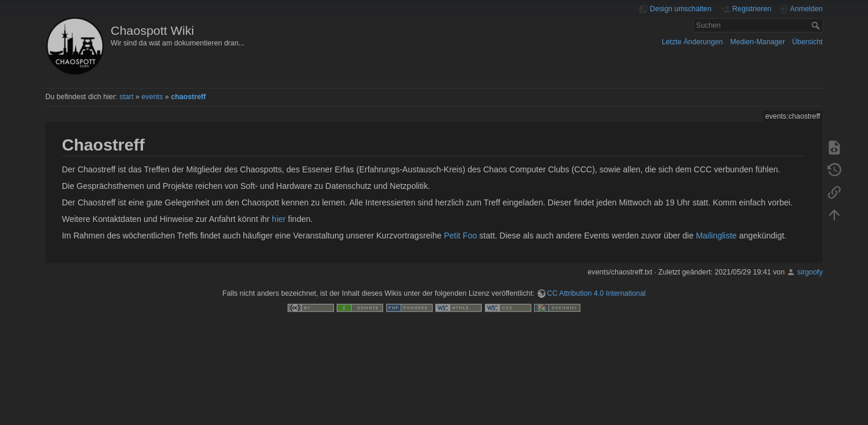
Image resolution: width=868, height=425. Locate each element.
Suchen (817, 25)
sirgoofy (810, 272)
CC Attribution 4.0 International (596, 293)
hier (279, 219)
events (152, 97)
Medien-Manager (758, 42)
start (126, 97)
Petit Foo (460, 236)
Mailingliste (716, 236)
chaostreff (188, 97)
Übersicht (808, 42)
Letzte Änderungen (693, 42)
